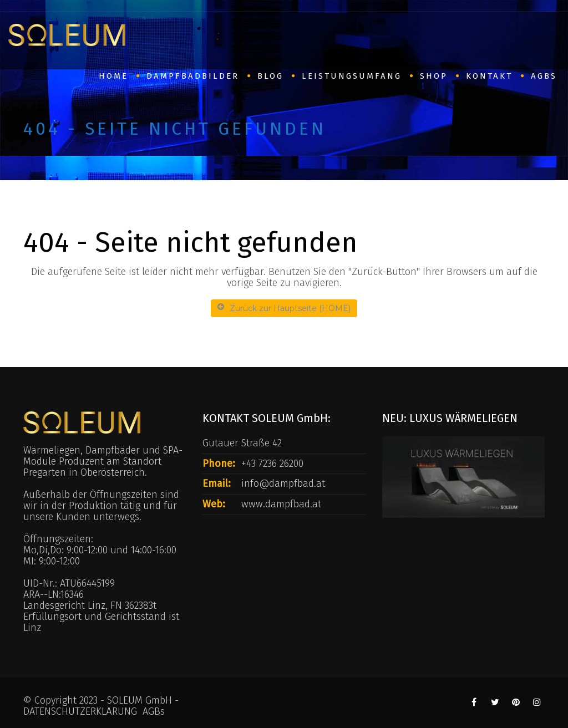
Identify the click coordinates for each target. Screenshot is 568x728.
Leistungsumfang (352, 76)
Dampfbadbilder (193, 76)
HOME (113, 76)
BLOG (270, 76)
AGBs (544, 76)
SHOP (434, 76)
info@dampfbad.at (283, 483)
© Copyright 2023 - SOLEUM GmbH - (101, 700)
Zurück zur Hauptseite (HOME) (284, 308)
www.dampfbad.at (281, 504)
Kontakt (489, 76)
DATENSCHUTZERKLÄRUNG (80, 711)
